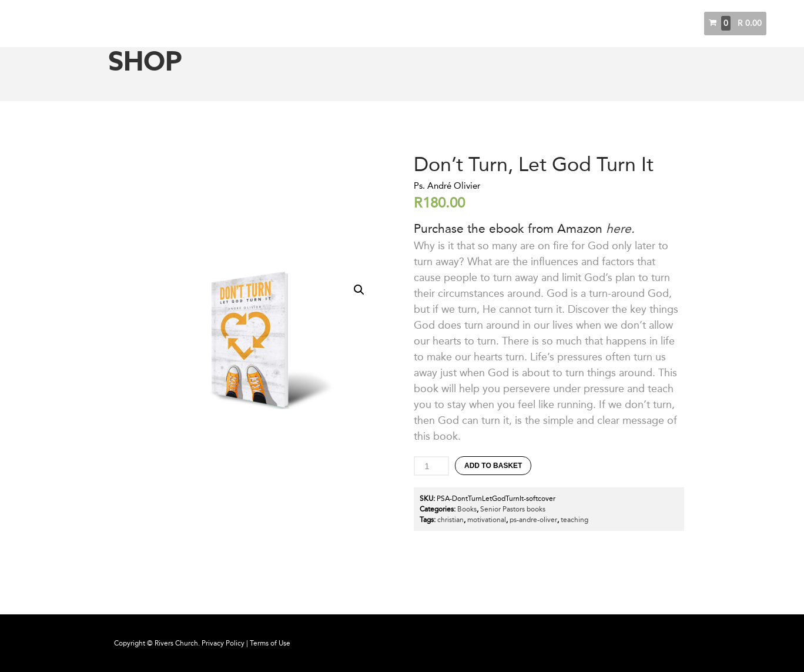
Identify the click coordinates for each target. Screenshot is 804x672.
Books (660, 23)
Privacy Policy (223, 643)
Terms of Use (270, 643)
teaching (574, 520)
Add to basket (493, 466)
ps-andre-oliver (533, 520)
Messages (616, 23)
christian (450, 520)
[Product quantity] (431, 466)
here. (620, 228)
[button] (359, 290)
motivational (487, 520)
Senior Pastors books (513, 509)
